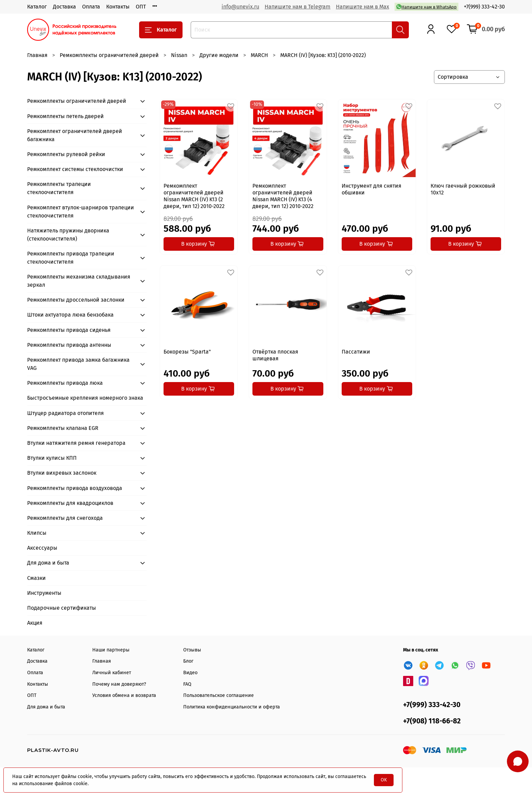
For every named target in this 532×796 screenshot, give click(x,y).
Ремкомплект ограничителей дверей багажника (75, 135)
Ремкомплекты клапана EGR (63, 428)
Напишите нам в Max (363, 7)
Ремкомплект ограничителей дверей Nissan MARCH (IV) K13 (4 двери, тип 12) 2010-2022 (283, 196)
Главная (37, 55)
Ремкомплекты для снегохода (65, 518)
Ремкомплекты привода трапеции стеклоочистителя (71, 258)
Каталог (37, 7)
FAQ (187, 684)
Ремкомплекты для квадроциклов (70, 503)
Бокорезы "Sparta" (187, 352)
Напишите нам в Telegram (298, 7)
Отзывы (192, 650)
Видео (190, 673)
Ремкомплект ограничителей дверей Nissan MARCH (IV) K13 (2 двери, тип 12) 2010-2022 (194, 196)
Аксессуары (42, 548)
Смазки (36, 578)
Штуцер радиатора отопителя (65, 413)
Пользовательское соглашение (218, 695)
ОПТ (141, 7)
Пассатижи (356, 352)
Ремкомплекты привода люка (65, 383)
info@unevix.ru (240, 7)
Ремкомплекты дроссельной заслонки (76, 300)
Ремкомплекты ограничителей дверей (109, 55)
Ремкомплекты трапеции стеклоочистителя (59, 188)
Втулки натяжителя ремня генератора (76, 443)
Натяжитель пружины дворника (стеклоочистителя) (68, 235)
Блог (188, 661)
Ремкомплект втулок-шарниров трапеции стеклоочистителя (81, 212)
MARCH (259, 55)
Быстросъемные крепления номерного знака (85, 398)
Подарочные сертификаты (62, 608)
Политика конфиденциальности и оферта (232, 707)
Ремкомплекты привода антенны (69, 345)
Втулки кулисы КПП (52, 458)
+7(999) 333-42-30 (484, 7)
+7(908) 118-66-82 (432, 721)
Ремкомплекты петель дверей (65, 116)
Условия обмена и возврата (124, 695)
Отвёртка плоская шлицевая (275, 355)
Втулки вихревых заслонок (62, 473)
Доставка (64, 7)
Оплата (91, 7)
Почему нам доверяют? (119, 684)
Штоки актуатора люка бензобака (70, 315)
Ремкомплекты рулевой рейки (66, 154)
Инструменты (44, 593)
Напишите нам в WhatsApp (426, 7)
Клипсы (37, 533)
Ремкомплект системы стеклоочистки (75, 169)
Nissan (179, 55)
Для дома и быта (48, 563)
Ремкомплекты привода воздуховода (75, 488)
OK (384, 780)
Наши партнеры (111, 650)
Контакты (118, 7)
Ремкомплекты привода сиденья (69, 330)
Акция (35, 623)
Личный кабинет (112, 673)
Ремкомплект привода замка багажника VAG (78, 364)
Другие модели (219, 55)
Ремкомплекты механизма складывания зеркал (79, 281)
